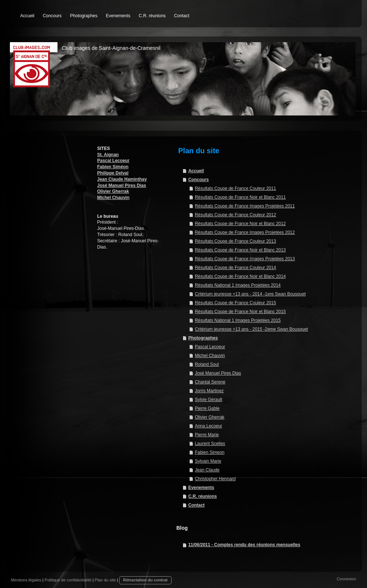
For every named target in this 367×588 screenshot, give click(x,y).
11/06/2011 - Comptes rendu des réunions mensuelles (244, 545)
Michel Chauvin (113, 198)
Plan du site (105, 580)
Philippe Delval (113, 173)
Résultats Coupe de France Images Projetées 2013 (245, 259)
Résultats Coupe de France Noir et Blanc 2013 (240, 250)
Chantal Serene (210, 382)
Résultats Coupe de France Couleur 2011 (235, 188)
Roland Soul (207, 364)
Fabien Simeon (210, 452)
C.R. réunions (202, 496)
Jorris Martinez (209, 391)
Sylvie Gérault (208, 400)
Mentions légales (26, 580)
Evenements (201, 488)
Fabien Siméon (113, 167)
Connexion (346, 579)
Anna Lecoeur (208, 426)
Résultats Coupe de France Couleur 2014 (235, 268)
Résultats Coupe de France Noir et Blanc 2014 (240, 276)
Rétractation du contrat (145, 580)
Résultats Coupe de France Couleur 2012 (235, 215)
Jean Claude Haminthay (122, 179)
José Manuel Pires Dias (122, 185)
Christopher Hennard (215, 479)
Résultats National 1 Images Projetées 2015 (238, 320)
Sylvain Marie (208, 461)
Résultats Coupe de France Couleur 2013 (235, 241)
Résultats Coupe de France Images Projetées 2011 (245, 206)
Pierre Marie (207, 435)
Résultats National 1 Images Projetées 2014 (238, 285)
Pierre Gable (207, 408)
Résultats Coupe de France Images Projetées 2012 (245, 232)
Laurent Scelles (210, 444)
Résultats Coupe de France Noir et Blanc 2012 (240, 224)
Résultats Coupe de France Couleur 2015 (235, 303)
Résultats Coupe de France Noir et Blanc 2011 (240, 197)
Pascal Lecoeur (113, 161)
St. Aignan (108, 155)
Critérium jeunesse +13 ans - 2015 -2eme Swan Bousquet (251, 329)
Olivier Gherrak (113, 191)
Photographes (203, 338)
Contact (196, 505)
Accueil (196, 171)
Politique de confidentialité (68, 580)
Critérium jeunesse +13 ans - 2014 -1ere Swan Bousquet (250, 294)
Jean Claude (207, 470)
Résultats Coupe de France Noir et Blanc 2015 (240, 312)
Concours (198, 180)
